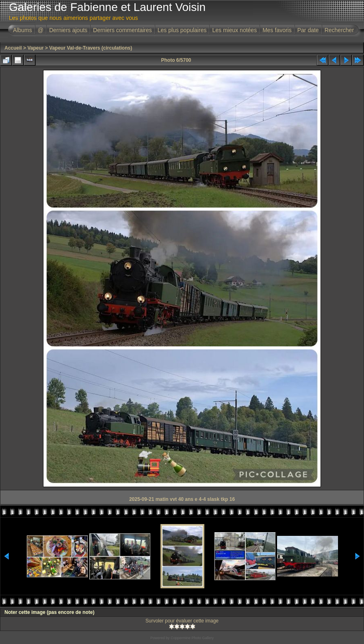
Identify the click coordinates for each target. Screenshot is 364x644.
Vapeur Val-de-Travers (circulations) (91, 48)
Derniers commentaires (122, 30)
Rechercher (339, 30)
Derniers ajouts (68, 30)
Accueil (13, 48)
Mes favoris (277, 30)
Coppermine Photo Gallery (192, 638)
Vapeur (35, 48)
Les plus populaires (182, 30)
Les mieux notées (234, 30)
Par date (308, 30)
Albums (23, 30)
